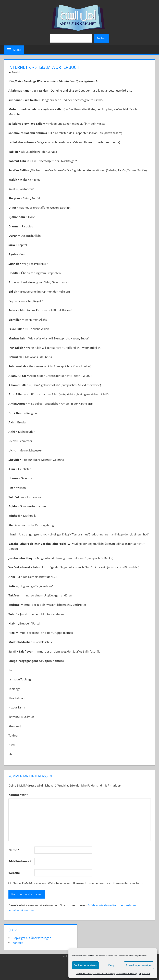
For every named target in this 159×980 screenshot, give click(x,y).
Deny (111, 965)
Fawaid (16, 72)
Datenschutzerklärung (127, 973)
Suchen (101, 38)
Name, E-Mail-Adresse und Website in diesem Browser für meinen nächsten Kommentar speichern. (78, 883)
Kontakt (18, 943)
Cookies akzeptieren (85, 965)
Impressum (144, 973)
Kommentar (18, 795)
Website (14, 873)
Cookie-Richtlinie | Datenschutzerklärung (95, 973)
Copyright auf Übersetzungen (32, 938)
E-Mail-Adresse (20, 861)
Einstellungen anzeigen (139, 965)
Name (14, 850)
